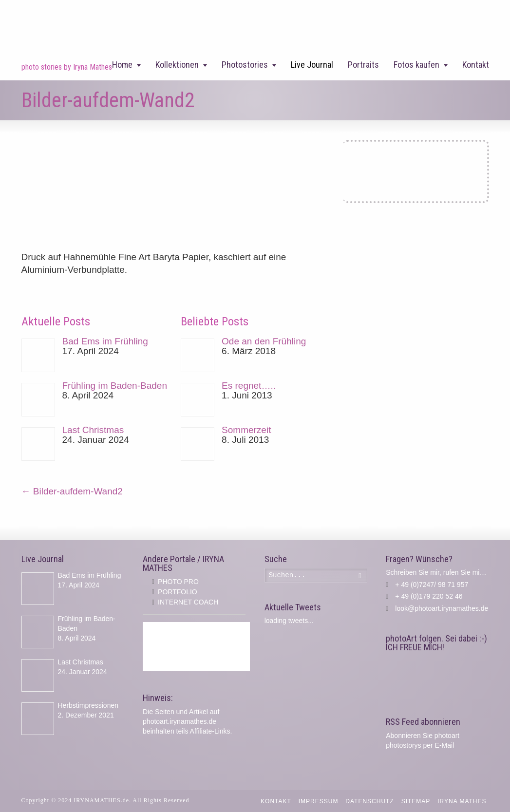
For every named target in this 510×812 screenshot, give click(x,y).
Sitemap (416, 801)
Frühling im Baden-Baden (115, 386)
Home (122, 65)
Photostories (245, 65)
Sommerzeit (246, 430)
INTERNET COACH (188, 602)
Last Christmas (93, 430)
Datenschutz (369, 801)
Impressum (319, 801)
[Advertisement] (196, 646)
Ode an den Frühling (264, 341)
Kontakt (476, 65)
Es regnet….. (249, 386)
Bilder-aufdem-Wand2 (72, 491)
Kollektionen (177, 65)
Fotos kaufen (416, 65)
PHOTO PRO (178, 582)
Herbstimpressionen (88, 705)
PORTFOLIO (178, 592)
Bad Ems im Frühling (105, 341)
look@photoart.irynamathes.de (442, 608)
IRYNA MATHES (462, 801)
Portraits (363, 65)
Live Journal (312, 65)
